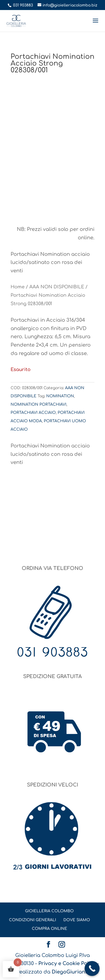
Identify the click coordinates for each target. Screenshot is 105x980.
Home (18, 287)
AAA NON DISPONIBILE (57, 287)
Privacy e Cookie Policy (67, 963)
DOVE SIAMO (77, 920)
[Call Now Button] (92, 968)
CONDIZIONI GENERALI (33, 920)
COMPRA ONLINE (50, 929)
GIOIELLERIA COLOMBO (49, 911)
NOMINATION (60, 396)
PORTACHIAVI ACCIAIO (33, 413)
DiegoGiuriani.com (75, 972)
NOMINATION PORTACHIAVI (38, 404)
